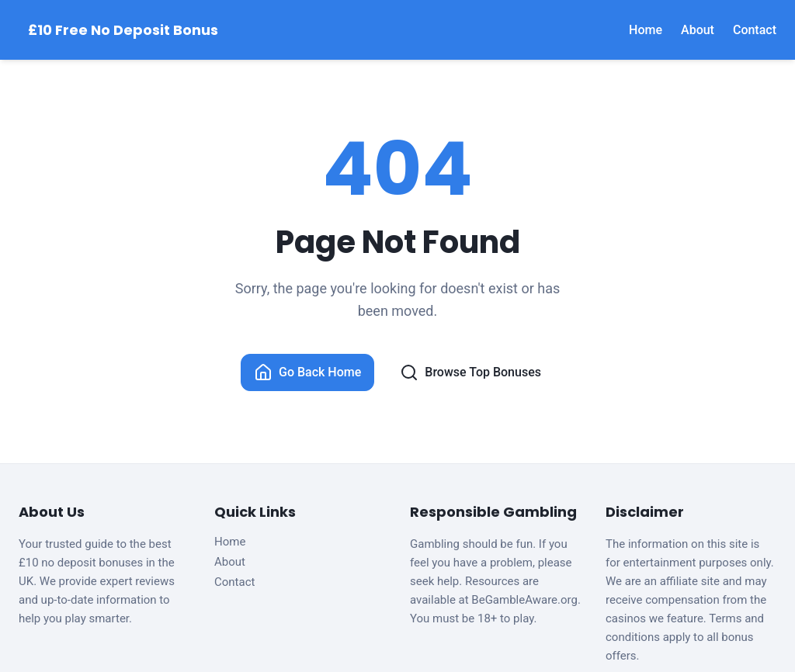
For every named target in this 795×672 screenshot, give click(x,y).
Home (646, 30)
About (698, 30)
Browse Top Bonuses (470, 372)
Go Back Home (307, 372)
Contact (755, 30)
